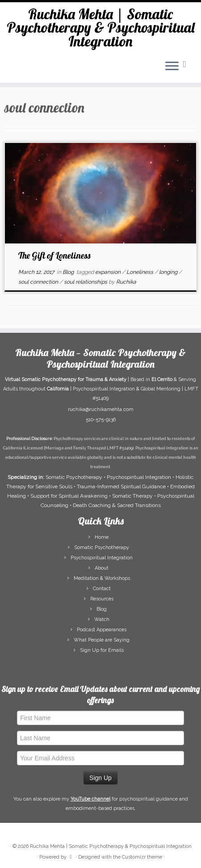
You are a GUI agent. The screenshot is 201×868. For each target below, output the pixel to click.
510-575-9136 (101, 420)
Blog (69, 272)
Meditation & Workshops (102, 578)
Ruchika (126, 282)
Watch (102, 619)
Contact (102, 589)
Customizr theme (142, 857)
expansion (109, 272)
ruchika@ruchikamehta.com (101, 409)
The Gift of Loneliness (54, 255)
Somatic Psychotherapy (102, 547)
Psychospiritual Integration (102, 558)
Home (102, 537)
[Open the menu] (172, 67)
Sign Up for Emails (102, 650)
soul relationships (86, 282)
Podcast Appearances (102, 630)
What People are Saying (102, 640)
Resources (102, 599)
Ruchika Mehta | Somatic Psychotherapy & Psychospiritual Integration (101, 27)
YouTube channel (90, 799)
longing (169, 272)
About (102, 568)
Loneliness (140, 272)
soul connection (39, 282)
